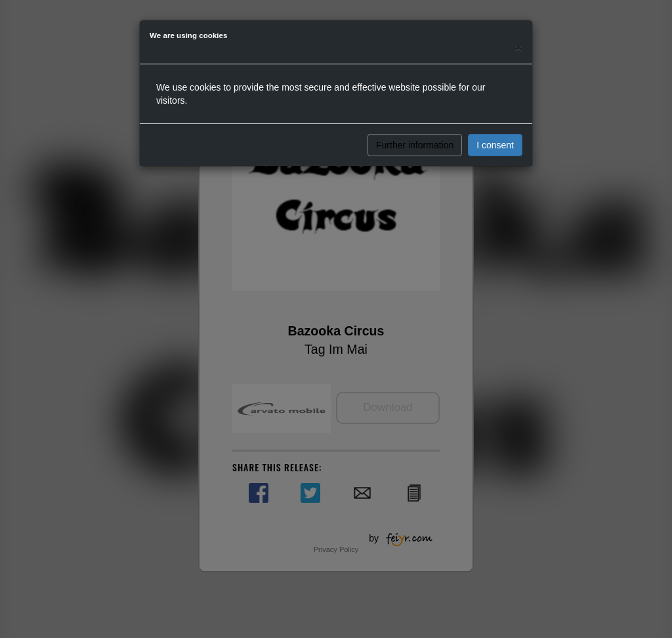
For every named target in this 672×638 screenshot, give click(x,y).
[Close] (518, 47)
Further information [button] (415, 145)
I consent (495, 145)
